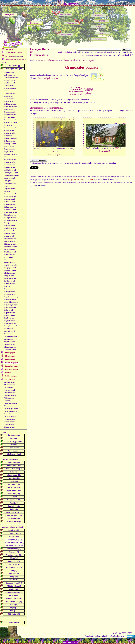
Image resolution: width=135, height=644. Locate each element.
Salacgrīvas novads (11, 326)
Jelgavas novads (10, 189)
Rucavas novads (10, 315)
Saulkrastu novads (11, 336)
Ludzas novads (9, 236)
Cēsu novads (9, 125)
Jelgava (7, 186)
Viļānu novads (9, 424)
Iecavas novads (9, 162)
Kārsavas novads (10, 196)
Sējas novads (9, 339)
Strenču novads (10, 385)
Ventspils (7, 414)
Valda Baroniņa (70, 120)
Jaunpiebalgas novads (12, 175)
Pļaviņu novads (9, 273)
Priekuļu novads (10, 281)
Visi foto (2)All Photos (76, 89)
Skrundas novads (10, 347)
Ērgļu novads (9, 152)
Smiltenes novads (11, 350)
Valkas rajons (53, 60)
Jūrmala (7, 191)
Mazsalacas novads (11, 247)
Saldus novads (9, 334)
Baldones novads (10, 104)
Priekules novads (10, 278)
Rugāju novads (9, 318)
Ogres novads (9, 260)
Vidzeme (41, 60)
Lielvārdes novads (10, 220)
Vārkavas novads (10, 406)
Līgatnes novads (10, 226)
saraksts (14, 53)
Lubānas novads (10, 233)
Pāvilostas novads (10, 270)
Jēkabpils (8, 181)
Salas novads (9, 329)
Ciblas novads (9, 130)
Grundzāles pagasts (86, 60)
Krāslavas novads (10, 210)
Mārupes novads (10, 244)
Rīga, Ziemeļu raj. (10, 307)
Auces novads (9, 99)
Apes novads (9, 96)
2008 (52, 152)
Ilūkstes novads (10, 167)
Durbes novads (9, 146)
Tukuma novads (10, 393)
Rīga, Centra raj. (10, 294)
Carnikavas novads (11, 123)
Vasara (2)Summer (89, 90)
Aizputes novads (10, 80)
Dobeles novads (10, 141)
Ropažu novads (9, 313)
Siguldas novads (10, 342)
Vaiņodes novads (10, 395)
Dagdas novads (9, 133)
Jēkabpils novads (10, 183)
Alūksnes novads (10, 91)
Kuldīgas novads (10, 218)
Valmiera (7, 401)
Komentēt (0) (54, 155)
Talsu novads (9, 387)
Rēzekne (7, 286)
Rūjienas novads (10, 321)
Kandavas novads (10, 194)
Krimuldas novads (11, 212)
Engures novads (10, 149)
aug (90, 93)
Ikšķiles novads (9, 165)
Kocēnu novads (9, 204)
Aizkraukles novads (11, 78)
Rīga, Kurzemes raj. (11, 297)
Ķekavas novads (10, 202)
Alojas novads (9, 86)
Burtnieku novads (10, 120)
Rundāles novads (10, 323)
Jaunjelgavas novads (11, 173)
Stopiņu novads (10, 382)
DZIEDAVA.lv (71, 4)
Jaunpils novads (10, 178)
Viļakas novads (9, 422)
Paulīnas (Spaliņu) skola (48, 78)
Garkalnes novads (10, 154)
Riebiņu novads (10, 292)
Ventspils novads (10, 416)
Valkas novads (9, 398)
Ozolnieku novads (10, 265)
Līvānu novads (9, 231)
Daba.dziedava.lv (15, 59)
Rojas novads (9, 310)
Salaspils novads (10, 331)
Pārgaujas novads (10, 268)
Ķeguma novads (10, 199)
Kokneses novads (10, 207)
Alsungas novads (10, 88)
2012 (117, 148)
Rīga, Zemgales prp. (11, 305)
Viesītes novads (9, 419)
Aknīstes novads (10, 83)
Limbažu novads (10, 228)
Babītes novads (9, 101)
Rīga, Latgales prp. (11, 299)
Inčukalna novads (10, 170)
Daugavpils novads (11, 138)
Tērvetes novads (10, 390)
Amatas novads (9, 93)
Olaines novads (9, 263)
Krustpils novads (10, 215)
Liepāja (7, 223)
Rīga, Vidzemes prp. (11, 302)
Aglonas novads (10, 75)
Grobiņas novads (10, 157)
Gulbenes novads (10, 160)
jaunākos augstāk (76, 94)
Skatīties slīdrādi (38, 108)
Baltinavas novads (10, 107)
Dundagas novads (10, 144)
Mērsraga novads (10, 249)
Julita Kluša (121, 123)
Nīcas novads (9, 257)
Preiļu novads (9, 276)
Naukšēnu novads (10, 252)
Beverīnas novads (10, 115)
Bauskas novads (10, 112)
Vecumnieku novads (11, 411)
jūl (87, 93)
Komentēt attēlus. (55, 108)
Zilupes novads (9, 427)
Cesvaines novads (10, 128)
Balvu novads (9, 109)
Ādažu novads (9, 72)
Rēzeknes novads (10, 289)
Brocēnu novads (10, 117)
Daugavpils (8, 136)
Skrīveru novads (10, 344)
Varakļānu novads (10, 403)
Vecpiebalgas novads (11, 409)
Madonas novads (10, 239)
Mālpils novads (9, 241)
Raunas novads (9, 284)
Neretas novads (9, 255)
